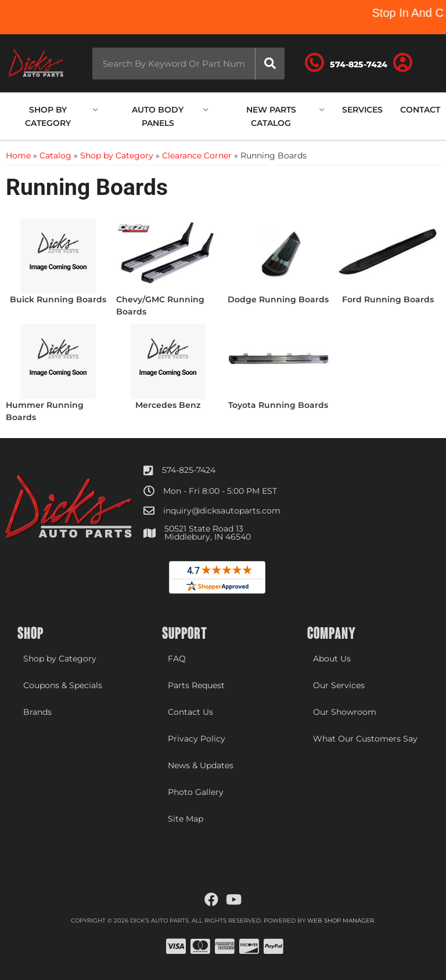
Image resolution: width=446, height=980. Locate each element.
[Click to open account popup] (403, 63)
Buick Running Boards (58, 299)
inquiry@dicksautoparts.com (222, 511)
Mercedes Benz (168, 405)
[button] (188, 64)
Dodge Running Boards (278, 299)
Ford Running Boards (388, 299)
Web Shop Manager (341, 921)
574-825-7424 (189, 470)
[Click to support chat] (346, 63)
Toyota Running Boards (278, 405)
